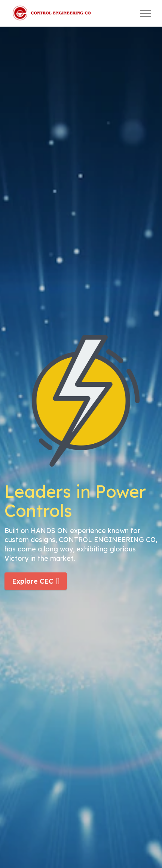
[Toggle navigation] (146, 13)
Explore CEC (36, 581)
